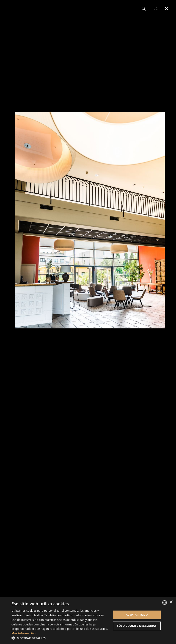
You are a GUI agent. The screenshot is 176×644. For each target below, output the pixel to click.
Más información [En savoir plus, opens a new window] (23, 633)
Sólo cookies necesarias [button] (137, 626)
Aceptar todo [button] (137, 615)
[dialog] (88, 620)
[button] (60, 638)
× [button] (171, 602)
